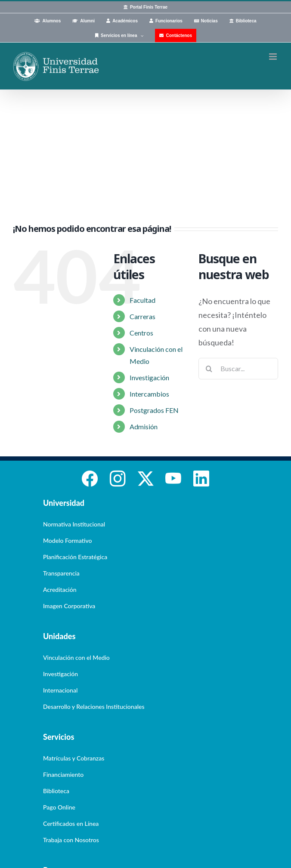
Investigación (149, 377)
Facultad (142, 300)
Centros (141, 333)
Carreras (142, 316)
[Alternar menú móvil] (274, 57)
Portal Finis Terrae (149, 7)
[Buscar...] (238, 369)
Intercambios (149, 394)
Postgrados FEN (154, 410)
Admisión (144, 426)
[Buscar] (209, 369)
